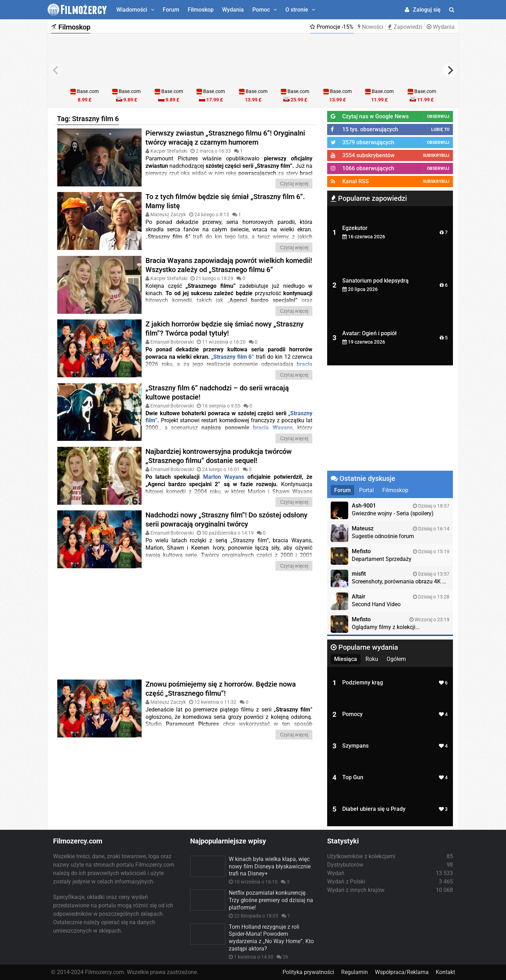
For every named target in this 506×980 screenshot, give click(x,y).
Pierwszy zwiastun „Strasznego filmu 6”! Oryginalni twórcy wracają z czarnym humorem (225, 138)
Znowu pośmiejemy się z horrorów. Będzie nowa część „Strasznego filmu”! (221, 689)
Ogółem (396, 659)
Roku (372, 659)
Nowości (371, 27)
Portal (366, 490)
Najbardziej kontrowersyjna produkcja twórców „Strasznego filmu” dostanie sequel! (219, 456)
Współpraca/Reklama (402, 972)
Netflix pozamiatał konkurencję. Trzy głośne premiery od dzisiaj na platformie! (271, 900)
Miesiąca (346, 659)
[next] (450, 70)
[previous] (56, 70)
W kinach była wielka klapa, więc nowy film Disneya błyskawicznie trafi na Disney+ (270, 866)
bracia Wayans (273, 428)
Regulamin (355, 972)
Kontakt (445, 972)
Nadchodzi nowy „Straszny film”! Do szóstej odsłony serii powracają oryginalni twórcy (226, 519)
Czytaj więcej (294, 184)
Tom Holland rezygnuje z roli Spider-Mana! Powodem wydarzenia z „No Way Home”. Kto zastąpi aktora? (271, 938)
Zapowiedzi (405, 27)
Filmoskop (201, 10)
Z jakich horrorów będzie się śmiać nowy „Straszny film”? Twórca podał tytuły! (225, 329)
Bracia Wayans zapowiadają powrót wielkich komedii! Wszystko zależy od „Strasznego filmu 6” (229, 265)
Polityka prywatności (308, 972)
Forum (171, 10)
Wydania (233, 10)
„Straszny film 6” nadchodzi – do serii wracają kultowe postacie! (217, 392)
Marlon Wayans (224, 477)
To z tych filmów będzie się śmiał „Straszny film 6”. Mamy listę (225, 201)
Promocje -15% (332, 27)
